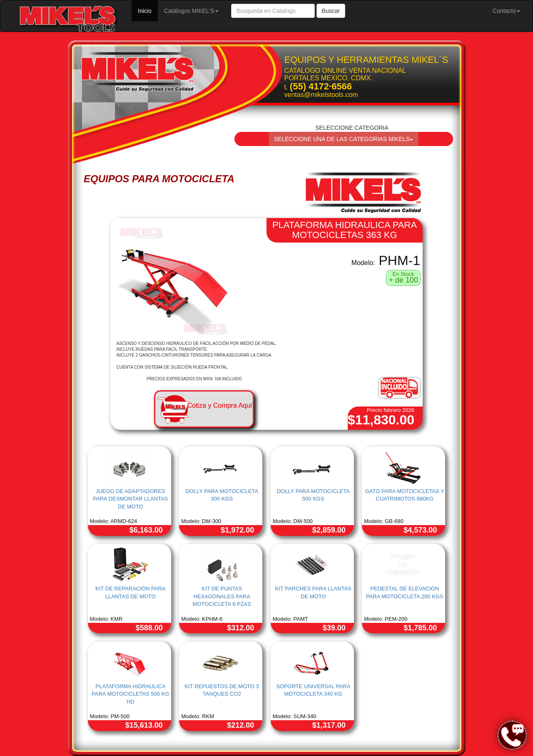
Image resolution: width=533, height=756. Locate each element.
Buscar (331, 11)
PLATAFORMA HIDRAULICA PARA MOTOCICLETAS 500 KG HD (130, 694)
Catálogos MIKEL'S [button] (191, 11)
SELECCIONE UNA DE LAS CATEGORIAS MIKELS (344, 139)
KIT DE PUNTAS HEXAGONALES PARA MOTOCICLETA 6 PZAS (222, 596)
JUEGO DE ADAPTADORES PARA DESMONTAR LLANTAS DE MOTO (130, 499)
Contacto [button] (506, 11)
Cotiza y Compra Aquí (220, 405)
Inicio (148, 10)
